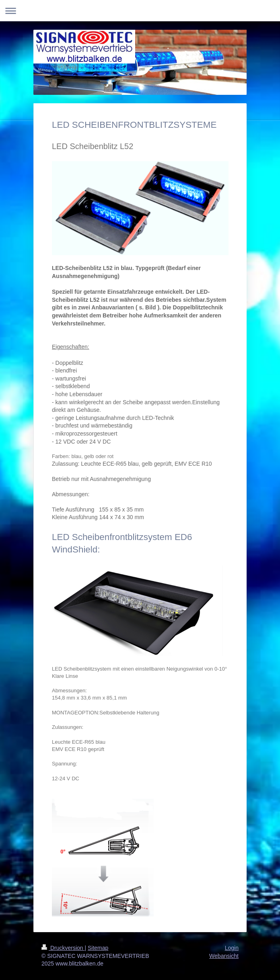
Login (232, 948)
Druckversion (63, 948)
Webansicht (224, 956)
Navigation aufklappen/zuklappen (140, 11)
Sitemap (98, 948)
